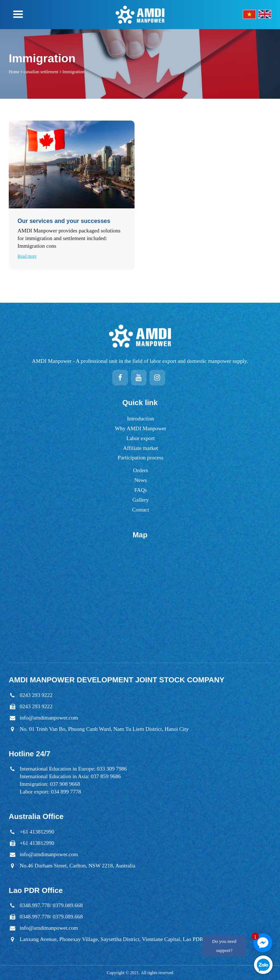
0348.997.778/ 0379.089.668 (51, 905)
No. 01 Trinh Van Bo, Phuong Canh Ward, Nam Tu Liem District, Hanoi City (104, 729)
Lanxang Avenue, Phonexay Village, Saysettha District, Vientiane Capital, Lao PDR (112, 939)
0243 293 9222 (36, 695)
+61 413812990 (37, 832)
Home (14, 72)
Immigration (73, 72)
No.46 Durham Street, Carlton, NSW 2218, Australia (77, 866)
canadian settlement (41, 72)
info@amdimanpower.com (49, 718)
